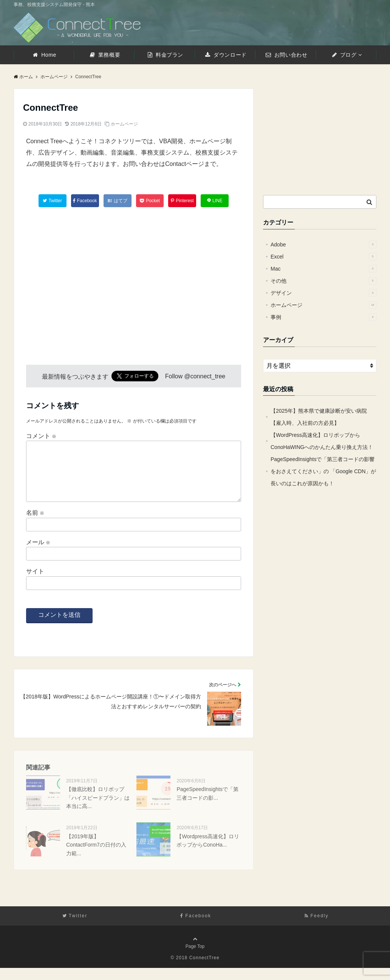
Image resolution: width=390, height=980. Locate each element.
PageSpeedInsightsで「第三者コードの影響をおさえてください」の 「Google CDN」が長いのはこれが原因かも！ (323, 471)
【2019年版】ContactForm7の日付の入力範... (96, 857)
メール (38, 554)
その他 (323, 281)
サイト (35, 583)
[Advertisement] (74, 279)
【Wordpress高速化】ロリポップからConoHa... (208, 853)
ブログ (344, 55)
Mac (323, 269)
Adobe (323, 245)
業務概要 (105, 55)
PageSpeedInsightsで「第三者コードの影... (207, 805)
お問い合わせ (286, 55)
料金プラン (166, 55)
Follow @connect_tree (195, 377)
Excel (323, 257)
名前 (35, 525)
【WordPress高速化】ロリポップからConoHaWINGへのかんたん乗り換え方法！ (322, 441)
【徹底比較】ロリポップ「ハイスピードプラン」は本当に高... (98, 810)
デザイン (323, 293)
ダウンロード (226, 55)
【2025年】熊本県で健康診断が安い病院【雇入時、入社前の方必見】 (319, 417)
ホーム (23, 77)
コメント (41, 436)
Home (45, 55)
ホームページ (124, 124)
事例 (323, 317)
